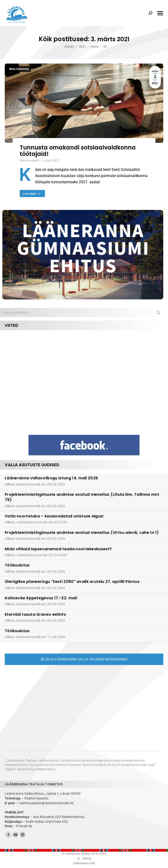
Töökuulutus (17, 565)
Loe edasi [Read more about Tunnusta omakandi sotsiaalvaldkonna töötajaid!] (31, 194)
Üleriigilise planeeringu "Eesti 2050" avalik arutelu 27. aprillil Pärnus (72, 582)
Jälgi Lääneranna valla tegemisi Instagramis (84, 659)
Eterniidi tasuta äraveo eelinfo (35, 614)
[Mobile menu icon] (160, 13)
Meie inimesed (19, 69)
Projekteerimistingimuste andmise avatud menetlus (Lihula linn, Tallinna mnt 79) (82, 497)
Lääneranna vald (84, 863)
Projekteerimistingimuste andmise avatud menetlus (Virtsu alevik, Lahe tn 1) (82, 533)
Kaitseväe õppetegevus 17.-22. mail (41, 598)
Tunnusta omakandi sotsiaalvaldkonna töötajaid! (78, 151)
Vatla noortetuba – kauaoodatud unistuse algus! (54, 516)
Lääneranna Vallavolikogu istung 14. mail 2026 (51, 478)
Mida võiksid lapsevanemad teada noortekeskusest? (58, 549)
